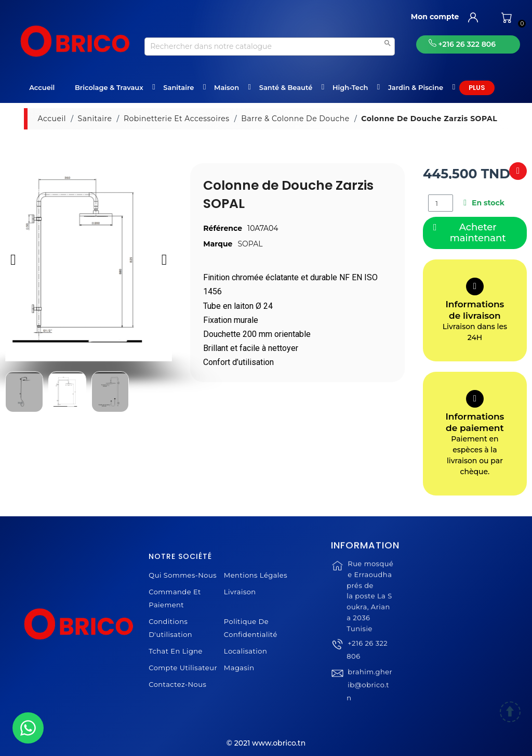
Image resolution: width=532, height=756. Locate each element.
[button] (13, 259)
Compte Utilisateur (183, 668)
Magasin (239, 668)
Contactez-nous (177, 684)
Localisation (245, 651)
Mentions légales (256, 575)
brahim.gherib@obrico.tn (369, 698)
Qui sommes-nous (183, 575)
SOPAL (250, 244)
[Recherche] (270, 47)
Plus (477, 88)
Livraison (240, 592)
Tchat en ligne (176, 651)
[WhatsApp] (28, 728)
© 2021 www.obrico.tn (266, 743)
